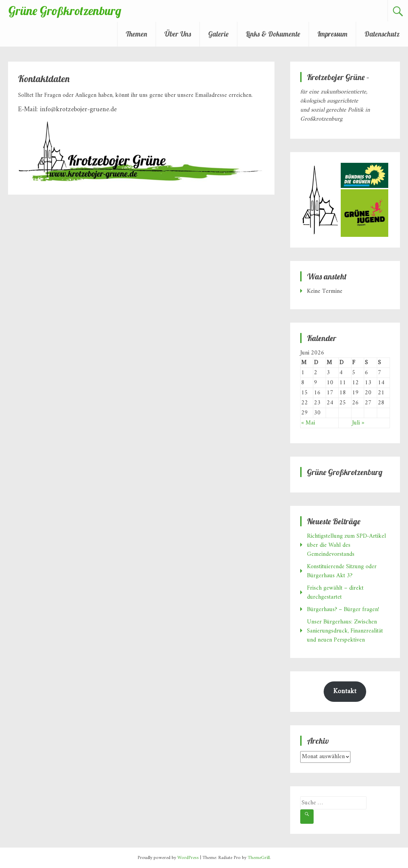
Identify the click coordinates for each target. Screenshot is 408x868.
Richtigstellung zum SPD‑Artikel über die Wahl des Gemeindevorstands (346, 545)
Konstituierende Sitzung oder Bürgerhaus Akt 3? (342, 571)
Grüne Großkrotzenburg (65, 11)
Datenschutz (382, 34)
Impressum (332, 34)
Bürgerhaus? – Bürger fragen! (343, 610)
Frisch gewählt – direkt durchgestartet (335, 593)
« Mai (308, 423)
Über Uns (178, 34)
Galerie (218, 34)
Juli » (358, 423)
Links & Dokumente (273, 34)
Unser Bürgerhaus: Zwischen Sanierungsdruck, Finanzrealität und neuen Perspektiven (345, 631)
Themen (137, 34)
